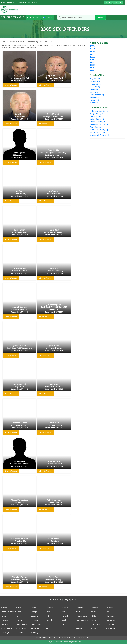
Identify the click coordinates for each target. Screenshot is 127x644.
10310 (92, 60)
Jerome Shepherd (54, 308)
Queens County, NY (98, 122)
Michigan (94, 616)
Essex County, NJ (97, 127)
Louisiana (35, 616)
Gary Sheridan (54, 154)
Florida (19, 612)
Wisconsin (20, 633)
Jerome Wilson (19, 348)
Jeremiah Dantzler (19, 310)
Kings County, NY (97, 114)
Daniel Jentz (19, 117)
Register (121, 2)
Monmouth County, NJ (99, 135)
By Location (34, 17)
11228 (92, 62)
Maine (48, 616)
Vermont (79, 628)
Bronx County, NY (97, 132)
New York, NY (96, 89)
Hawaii (48, 612)
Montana (34, 620)
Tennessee (35, 628)
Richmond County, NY (99, 111)
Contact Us (64, 638)
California (64, 608)
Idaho (63, 612)
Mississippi (5, 620)
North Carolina (21, 624)
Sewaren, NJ (95, 97)
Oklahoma (65, 624)
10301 (92, 49)
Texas (48, 628)
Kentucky (19, 616)
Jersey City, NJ (96, 84)
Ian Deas (19, 194)
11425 (92, 51)
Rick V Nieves (54, 541)
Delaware (109, 608)
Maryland (64, 616)
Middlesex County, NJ (99, 130)
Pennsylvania (96, 624)
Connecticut (95, 608)
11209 (92, 54)
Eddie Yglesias (19, 155)
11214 (92, 68)
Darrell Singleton (54, 117)
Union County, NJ (97, 119)
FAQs (89, 638)
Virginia (93, 628)
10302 (92, 65)
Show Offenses (11, 85)
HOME (5, 2)
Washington (110, 628)
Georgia (34, 612)
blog (38, 2)
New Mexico (111, 620)
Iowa (108, 612)
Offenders (28, 2)
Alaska (18, 608)
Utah (63, 628)
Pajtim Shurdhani (54, 503)
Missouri (19, 620)
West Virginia (6, 633)
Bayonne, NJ (95, 79)
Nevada (64, 620)
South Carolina (6, 628)
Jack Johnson (19, 232)
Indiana (94, 612)
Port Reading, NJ (97, 95)
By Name (48, 17)
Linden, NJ (94, 92)
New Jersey (95, 620)
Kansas (4, 616)
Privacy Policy (54, 638)
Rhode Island (111, 624)
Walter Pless (54, 580)
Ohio (48, 624)
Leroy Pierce (54, 425)
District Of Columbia (8, 612)
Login (111, 2)
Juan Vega (54, 387)
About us (16, 2)
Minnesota (110, 616)
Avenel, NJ (94, 103)
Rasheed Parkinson (19, 541)
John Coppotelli (19, 387)
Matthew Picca (54, 464)
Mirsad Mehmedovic (19, 503)
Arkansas (49, 608)
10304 (92, 46)
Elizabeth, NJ (95, 81)
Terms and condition (78, 638)
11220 (92, 70)
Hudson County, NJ (98, 116)
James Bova (54, 232)
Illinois (78, 612)
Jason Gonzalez (19, 271)
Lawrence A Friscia (19, 425)
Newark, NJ (95, 100)
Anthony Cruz (19, 78)
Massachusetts (81, 616)
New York (5, 624)
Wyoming (34, 633)
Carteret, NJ (95, 87)
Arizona (34, 608)
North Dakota (36, 624)
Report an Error (41, 638)
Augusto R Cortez (54, 78)
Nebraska (49, 620)
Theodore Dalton (19, 580)
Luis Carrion (19, 464)
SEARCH (100, 17)
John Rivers (54, 348)
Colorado (79, 608)
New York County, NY (99, 124)
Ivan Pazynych (54, 194)
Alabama (4, 608)
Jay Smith (54, 271)
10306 (92, 57)
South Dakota (21, 628)
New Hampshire (82, 620)
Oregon (79, 624)
